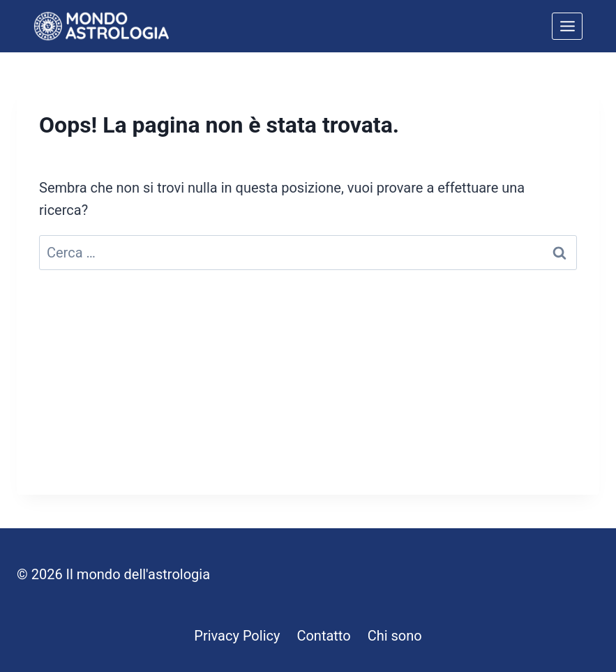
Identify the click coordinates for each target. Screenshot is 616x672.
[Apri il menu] (567, 26)
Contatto (323, 636)
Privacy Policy (237, 636)
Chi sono (395, 636)
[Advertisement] (308, 397)
